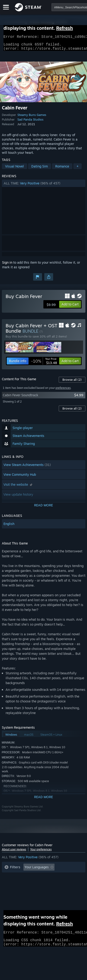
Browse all (72, 382)
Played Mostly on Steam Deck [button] (50, 884)
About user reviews (14, 852)
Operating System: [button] (19, 891)
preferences (63, 391)
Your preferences (41, 852)
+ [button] (77, 169)
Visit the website (18, 487)
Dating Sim (40, 169)
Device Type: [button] (14, 898)
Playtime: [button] (12, 884)
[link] (44, 364)
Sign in (7, 265)
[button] (44, 186)
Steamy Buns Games (32, 118)
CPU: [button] (45, 891)
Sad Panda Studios (30, 122)
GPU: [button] (62, 891)
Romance (62, 169)
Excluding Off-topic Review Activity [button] (31, 877)
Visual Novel (14, 169)
